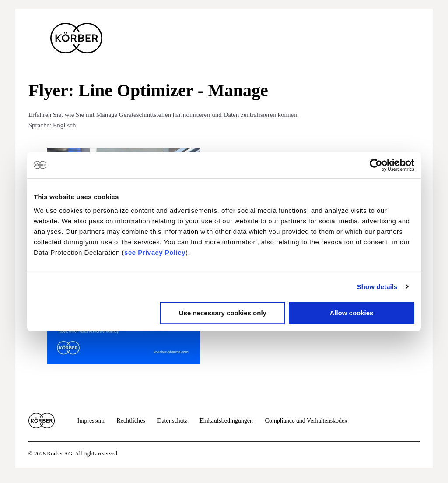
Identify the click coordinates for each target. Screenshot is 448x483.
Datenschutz (172, 421)
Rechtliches (131, 421)
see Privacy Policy (155, 252)
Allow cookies (351, 313)
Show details (377, 287)
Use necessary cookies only (223, 313)
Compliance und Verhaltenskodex (306, 421)
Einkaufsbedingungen (226, 421)
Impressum (91, 421)
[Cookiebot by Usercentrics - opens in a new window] (376, 165)
